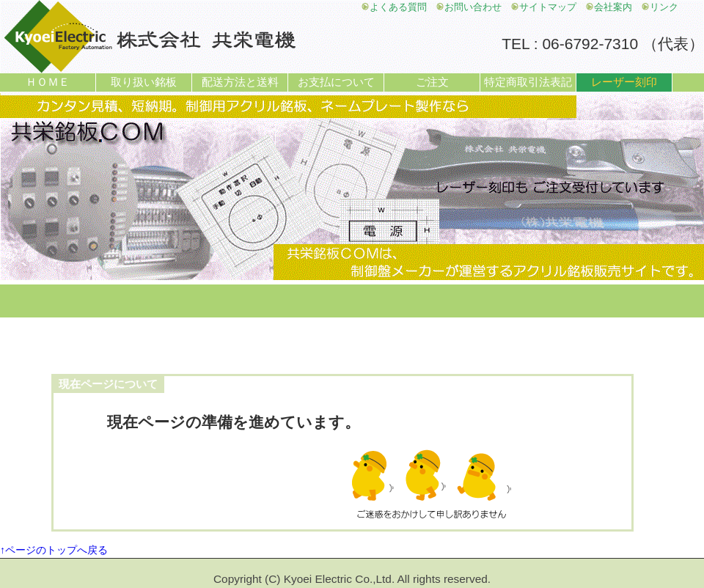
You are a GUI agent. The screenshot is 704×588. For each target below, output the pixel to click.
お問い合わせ (469, 7)
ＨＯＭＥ (48, 82)
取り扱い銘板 (144, 82)
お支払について (336, 82)
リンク (660, 7)
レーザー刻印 (624, 82)
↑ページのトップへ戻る (54, 550)
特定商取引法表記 (528, 82)
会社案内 (609, 7)
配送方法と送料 (240, 82)
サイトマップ (543, 7)
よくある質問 (394, 7)
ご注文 (432, 82)
